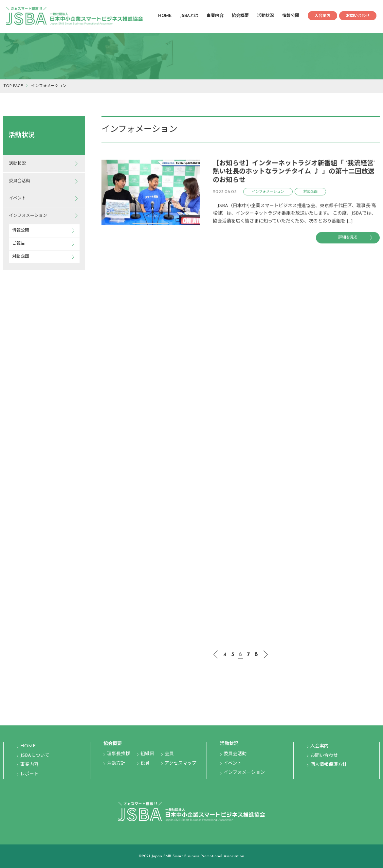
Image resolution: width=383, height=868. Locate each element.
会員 (169, 754)
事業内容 (215, 16)
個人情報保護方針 (329, 765)
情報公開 (291, 16)
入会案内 (322, 16)
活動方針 (116, 764)
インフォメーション (28, 216)
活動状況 (265, 16)
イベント (17, 198)
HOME (165, 16)
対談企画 (21, 257)
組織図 (147, 754)
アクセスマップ (181, 764)
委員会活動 (19, 181)
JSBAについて (35, 756)
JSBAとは (189, 16)
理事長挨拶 (119, 754)
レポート (29, 774)
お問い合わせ (358, 16)
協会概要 (240, 16)
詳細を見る (348, 240)
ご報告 (18, 243)
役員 (145, 764)
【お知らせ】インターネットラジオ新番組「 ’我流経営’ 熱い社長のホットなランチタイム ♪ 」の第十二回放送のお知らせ (294, 174)
